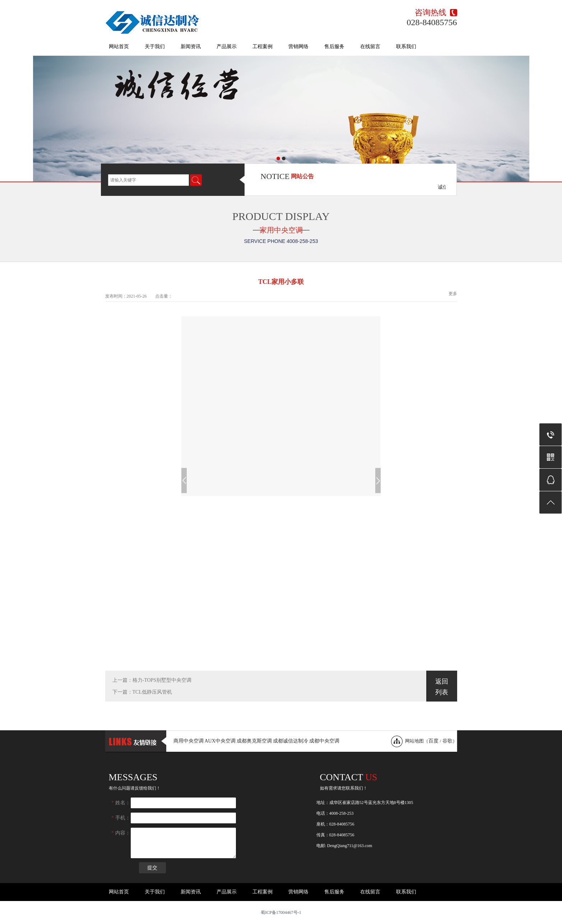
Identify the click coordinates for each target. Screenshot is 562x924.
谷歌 (447, 741)
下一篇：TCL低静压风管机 (142, 692)
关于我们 (155, 47)
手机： (121, 818)
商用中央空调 (189, 741)
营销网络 (298, 47)
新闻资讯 (191, 47)
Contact (349, 777)
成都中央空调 (324, 741)
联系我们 (406, 47)
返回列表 (442, 687)
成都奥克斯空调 (254, 741)
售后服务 (334, 47)
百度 (433, 741)
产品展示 (227, 47)
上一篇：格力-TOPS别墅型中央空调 (152, 680)
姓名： (121, 803)
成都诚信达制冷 (291, 741)
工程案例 (263, 47)
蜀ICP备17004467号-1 (281, 912)
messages (133, 777)
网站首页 (119, 47)
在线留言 (370, 47)
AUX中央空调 (220, 741)
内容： (121, 833)
